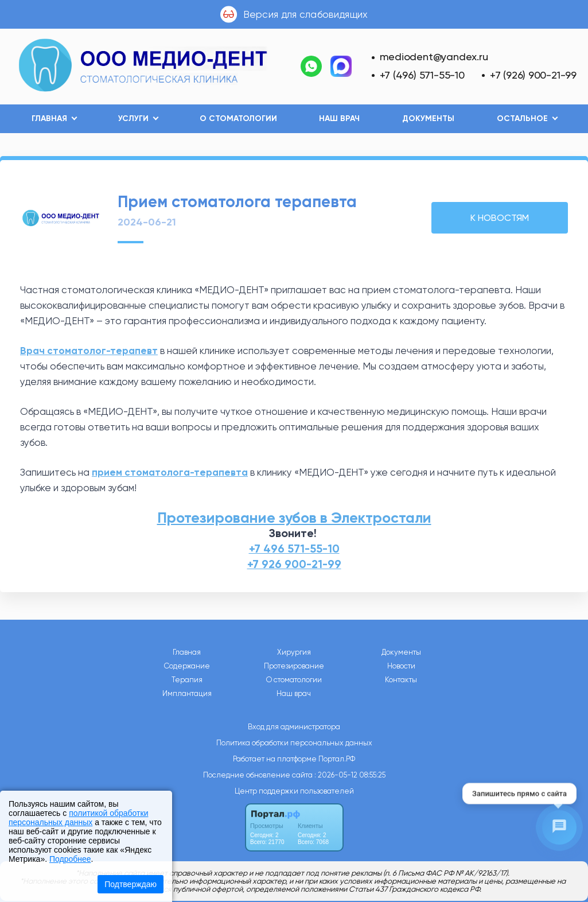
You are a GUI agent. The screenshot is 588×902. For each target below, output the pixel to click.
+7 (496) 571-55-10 (422, 75)
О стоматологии (238, 118)
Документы (428, 118)
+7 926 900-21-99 (294, 564)
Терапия (187, 680)
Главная (187, 652)
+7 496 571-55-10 (294, 549)
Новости (401, 666)
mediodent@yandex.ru (434, 57)
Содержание (187, 666)
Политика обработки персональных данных (294, 743)
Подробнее (70, 859)
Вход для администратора (294, 727)
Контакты (401, 680)
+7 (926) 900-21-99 (533, 75)
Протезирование (294, 666)
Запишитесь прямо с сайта (519, 794)
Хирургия (294, 652)
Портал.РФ (337, 759)
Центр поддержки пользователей (294, 791)
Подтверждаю (131, 884)
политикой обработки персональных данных (78, 818)
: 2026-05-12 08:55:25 (350, 775)
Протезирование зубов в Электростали (294, 518)
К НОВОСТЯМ (500, 218)
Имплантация (187, 694)
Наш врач (339, 118)
